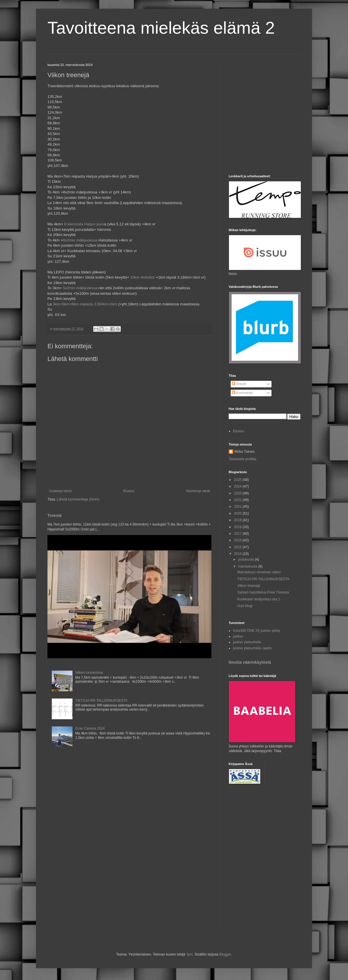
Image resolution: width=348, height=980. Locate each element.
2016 (238, 540)
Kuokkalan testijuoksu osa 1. (259, 599)
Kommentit (242, 393)
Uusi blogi (245, 606)
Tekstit (239, 384)
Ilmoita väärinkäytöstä (250, 662)
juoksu (238, 636)
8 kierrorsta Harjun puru (84, 224)
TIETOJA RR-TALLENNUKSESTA (101, 701)
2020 (238, 513)
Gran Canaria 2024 (90, 728)
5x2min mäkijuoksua (80, 288)
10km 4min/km (143, 277)
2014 (238, 554)
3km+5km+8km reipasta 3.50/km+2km (85, 304)
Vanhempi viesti (198, 491)
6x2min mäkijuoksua (80, 240)
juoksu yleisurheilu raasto (252, 648)
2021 (238, 507)
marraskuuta (248, 566)
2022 (238, 500)
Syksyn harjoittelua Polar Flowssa (263, 592)
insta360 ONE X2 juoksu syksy (257, 631)
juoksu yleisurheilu (247, 642)
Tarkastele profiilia (242, 459)
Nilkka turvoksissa (89, 673)
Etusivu (129, 491)
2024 (238, 486)
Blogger (225, 954)
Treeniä (55, 515)
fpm (190, 954)
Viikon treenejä (249, 586)
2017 (238, 534)
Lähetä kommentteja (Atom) (78, 499)
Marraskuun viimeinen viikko (259, 572)
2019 (238, 520)
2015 (238, 547)
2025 (238, 480)
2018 (238, 527)
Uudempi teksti (60, 491)
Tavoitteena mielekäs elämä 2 (161, 28)
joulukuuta (246, 560)
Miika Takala (244, 452)
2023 (238, 493)
